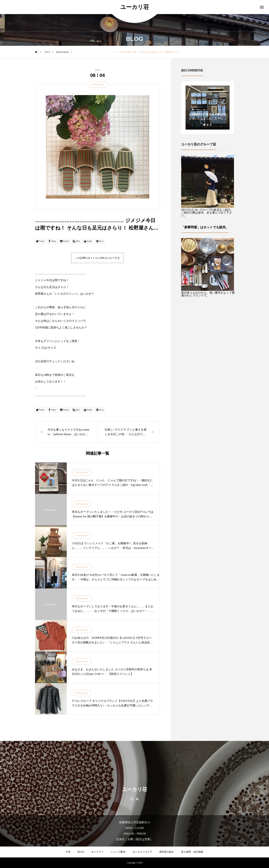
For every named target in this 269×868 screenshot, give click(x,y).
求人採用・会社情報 (192, 852)
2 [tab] (208, 125)
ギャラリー (97, 852)
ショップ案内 (118, 852)
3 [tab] (211, 125)
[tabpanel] (208, 108)
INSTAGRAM (98, 84)
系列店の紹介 (167, 852)
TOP (68, 852)
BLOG (81, 852)
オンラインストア (142, 852)
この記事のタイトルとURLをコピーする (98, 258)
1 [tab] (205, 125)
